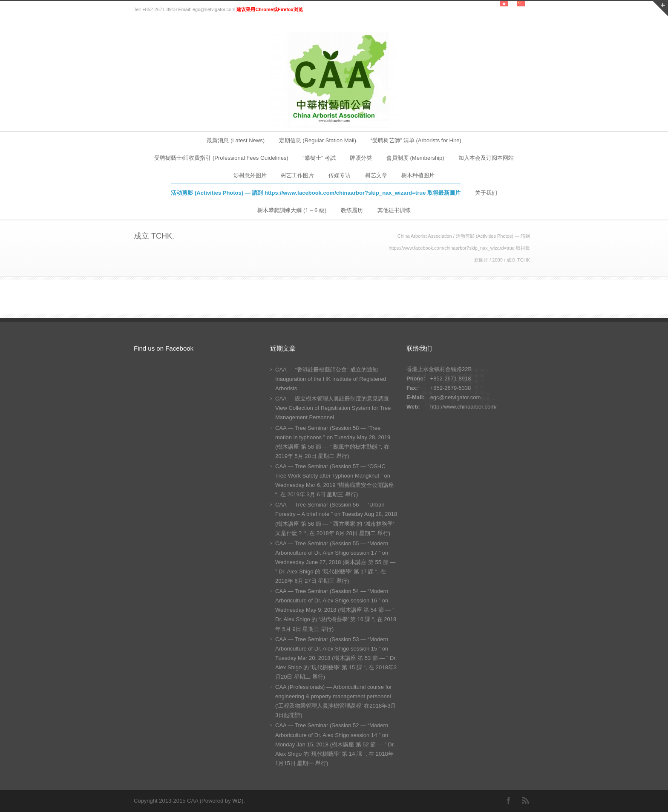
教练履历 (352, 210)
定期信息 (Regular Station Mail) (318, 140)
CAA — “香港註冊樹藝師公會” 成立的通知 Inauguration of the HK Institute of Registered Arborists (331, 379)
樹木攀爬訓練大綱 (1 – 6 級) (292, 210)
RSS (526, 800)
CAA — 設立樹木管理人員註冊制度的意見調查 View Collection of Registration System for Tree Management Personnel (333, 408)
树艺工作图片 (297, 175)
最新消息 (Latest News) (236, 140)
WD (237, 801)
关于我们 (486, 193)
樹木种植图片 (418, 175)
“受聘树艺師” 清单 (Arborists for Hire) (416, 140)
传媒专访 (340, 175)
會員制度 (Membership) (415, 158)
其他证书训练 (394, 210)
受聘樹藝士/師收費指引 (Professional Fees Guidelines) (221, 158)
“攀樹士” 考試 (319, 158)
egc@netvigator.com (456, 397)
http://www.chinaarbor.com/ (464, 407)
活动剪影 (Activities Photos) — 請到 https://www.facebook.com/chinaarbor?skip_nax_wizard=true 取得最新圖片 (316, 193)
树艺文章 (376, 175)
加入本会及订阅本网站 (486, 158)
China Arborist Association (425, 236)
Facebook (509, 800)
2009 (497, 260)
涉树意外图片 (250, 175)
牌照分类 (361, 158)
